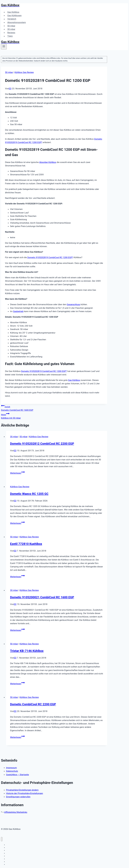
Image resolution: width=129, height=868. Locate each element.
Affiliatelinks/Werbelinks (16, 812)
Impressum (11, 768)
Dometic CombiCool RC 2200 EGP (33, 704)
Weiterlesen (17, 473)
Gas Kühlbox (13, 12)
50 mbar (11, 26)
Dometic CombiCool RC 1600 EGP (54, 408)
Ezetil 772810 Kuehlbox (26, 544)
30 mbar (11, 29)
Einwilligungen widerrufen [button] (18, 797)
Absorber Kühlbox (48, 162)
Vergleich (12, 19)
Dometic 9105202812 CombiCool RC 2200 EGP (42, 444)
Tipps (10, 36)
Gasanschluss (73, 304)
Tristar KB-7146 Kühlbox (27, 651)
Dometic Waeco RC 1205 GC (29, 494)
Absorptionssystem (17, 22)
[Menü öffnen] (4, 47)
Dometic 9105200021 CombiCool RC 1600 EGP (42, 597)
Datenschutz (12, 771)
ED (10, 89)
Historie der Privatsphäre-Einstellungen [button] (25, 793)
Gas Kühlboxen (14, 15)
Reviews (11, 33)
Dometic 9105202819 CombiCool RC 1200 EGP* (50, 257)
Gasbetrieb (18, 311)
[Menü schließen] (2, 839)
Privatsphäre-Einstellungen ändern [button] (22, 790)
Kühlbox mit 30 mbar (54, 416)
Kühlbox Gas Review (24, 72)
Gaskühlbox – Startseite (17, 775)
